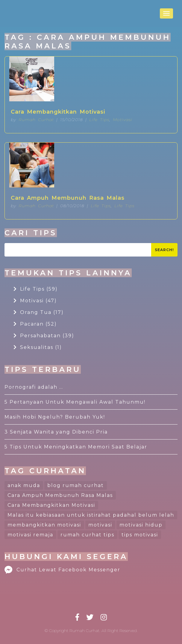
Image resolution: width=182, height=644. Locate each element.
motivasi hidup (141, 525)
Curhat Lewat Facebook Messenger (62, 570)
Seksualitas (38, 347)
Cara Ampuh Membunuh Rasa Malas (68, 198)
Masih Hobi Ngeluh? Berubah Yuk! (55, 417)
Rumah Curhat (36, 120)
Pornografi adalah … (34, 387)
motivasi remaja (30, 535)
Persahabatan (44, 336)
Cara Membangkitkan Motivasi (58, 112)
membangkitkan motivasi (44, 525)
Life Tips (99, 120)
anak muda (24, 485)
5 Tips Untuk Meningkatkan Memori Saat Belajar (76, 447)
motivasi (100, 525)
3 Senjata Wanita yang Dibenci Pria (56, 432)
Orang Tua (39, 312)
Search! (164, 250)
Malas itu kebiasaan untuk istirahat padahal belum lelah (91, 515)
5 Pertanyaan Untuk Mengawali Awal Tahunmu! (75, 402)
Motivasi (123, 120)
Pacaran (35, 324)
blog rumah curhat (76, 485)
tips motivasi (140, 535)
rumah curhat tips (87, 535)
